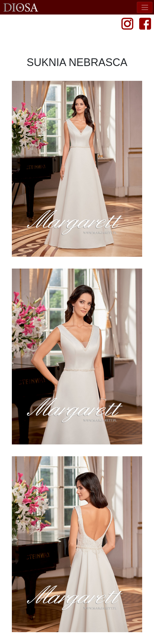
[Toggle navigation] (145, 7)
